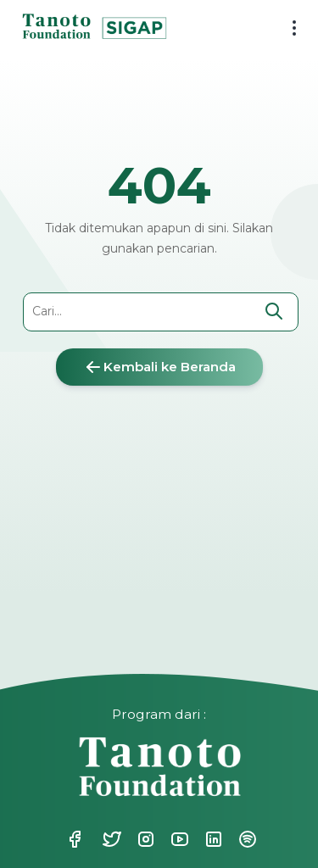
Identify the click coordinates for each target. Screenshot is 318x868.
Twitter (110, 839)
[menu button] (288, 30)
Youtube (178, 839)
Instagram (144, 839)
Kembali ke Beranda (159, 367)
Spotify (246, 839)
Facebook (75, 839)
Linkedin (212, 839)
